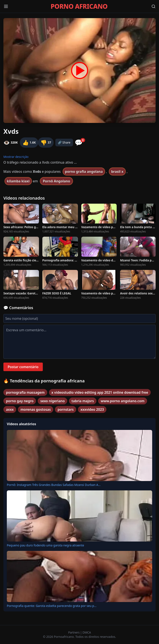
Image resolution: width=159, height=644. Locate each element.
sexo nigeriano (52, 401)
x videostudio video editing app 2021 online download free (100, 392)
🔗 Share (64, 142)
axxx (10, 409)
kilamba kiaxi (18, 181)
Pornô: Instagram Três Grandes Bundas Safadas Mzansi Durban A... (54, 485)
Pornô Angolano (56, 181)
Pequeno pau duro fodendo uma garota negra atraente (45, 545)
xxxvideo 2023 (92, 409)
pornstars (66, 409)
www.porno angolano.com (123, 401)
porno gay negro (20, 401)
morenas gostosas (36, 409)
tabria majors (83, 401)
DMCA (87, 632)
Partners (74, 632)
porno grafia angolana (84, 171)
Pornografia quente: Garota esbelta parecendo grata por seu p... (52, 606)
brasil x (117, 171)
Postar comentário (23, 367)
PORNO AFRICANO (79, 6)
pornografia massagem (25, 392)
